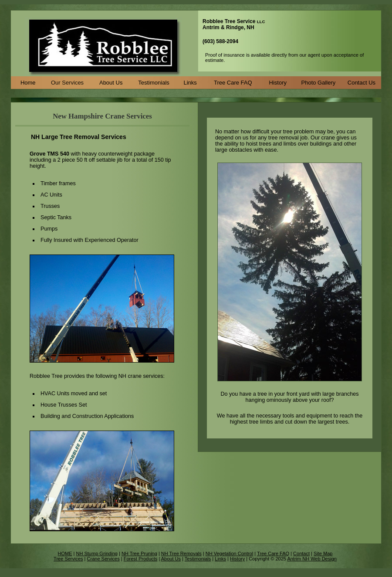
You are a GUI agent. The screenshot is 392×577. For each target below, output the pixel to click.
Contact (301, 553)
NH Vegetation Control (229, 553)
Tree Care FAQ (233, 83)
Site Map (323, 553)
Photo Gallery (319, 83)
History (278, 83)
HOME (65, 553)
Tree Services (68, 559)
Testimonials (154, 83)
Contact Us (362, 83)
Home (28, 83)
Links (190, 83)
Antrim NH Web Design (312, 559)
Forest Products (141, 559)
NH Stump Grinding (97, 553)
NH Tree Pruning (139, 553)
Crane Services (103, 559)
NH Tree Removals (181, 553)
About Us (111, 83)
